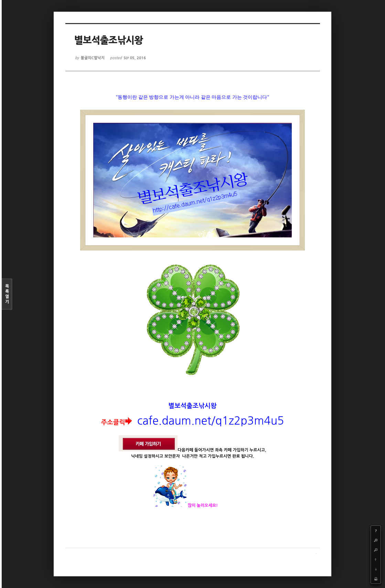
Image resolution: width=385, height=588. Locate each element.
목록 (7, 294)
